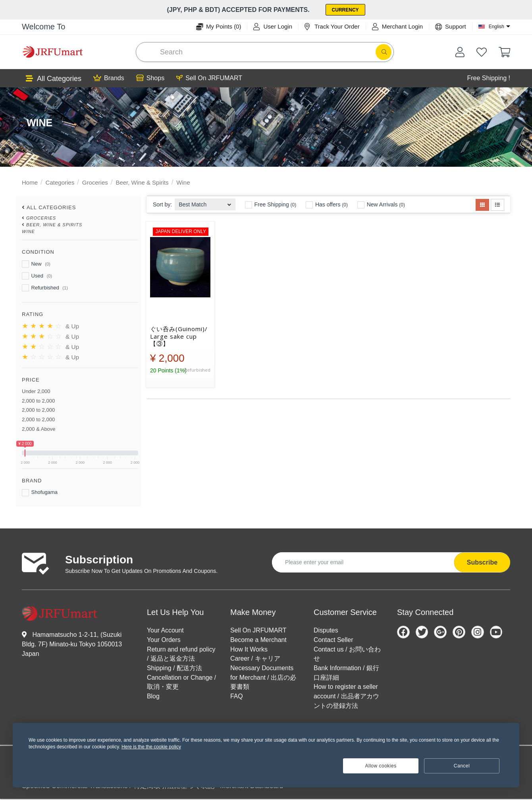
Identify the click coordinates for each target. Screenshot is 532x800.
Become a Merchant (259, 640)
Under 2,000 (36, 391)
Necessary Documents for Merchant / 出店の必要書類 (263, 678)
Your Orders (164, 640)
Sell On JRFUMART (209, 78)
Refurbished (45, 288)
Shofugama (40, 493)
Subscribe (482, 562)
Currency (345, 10)
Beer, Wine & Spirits (142, 182)
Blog (153, 697)
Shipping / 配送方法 (175, 668)
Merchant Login (397, 27)
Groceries (95, 182)
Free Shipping (271, 205)
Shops (150, 78)
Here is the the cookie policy (151, 747)
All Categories (54, 79)
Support (451, 27)
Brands (109, 78)
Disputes (326, 630)
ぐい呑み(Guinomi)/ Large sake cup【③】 (179, 336)
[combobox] (205, 202)
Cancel (462, 766)
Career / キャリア (255, 659)
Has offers (327, 205)
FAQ (237, 697)
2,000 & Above (39, 429)
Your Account (166, 630)
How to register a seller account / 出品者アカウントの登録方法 (346, 697)
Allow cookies (381, 766)
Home (30, 182)
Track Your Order (332, 27)
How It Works (249, 649)
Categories (60, 182)
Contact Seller (334, 640)
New (36, 264)
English (496, 27)
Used (37, 276)
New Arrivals (381, 205)
